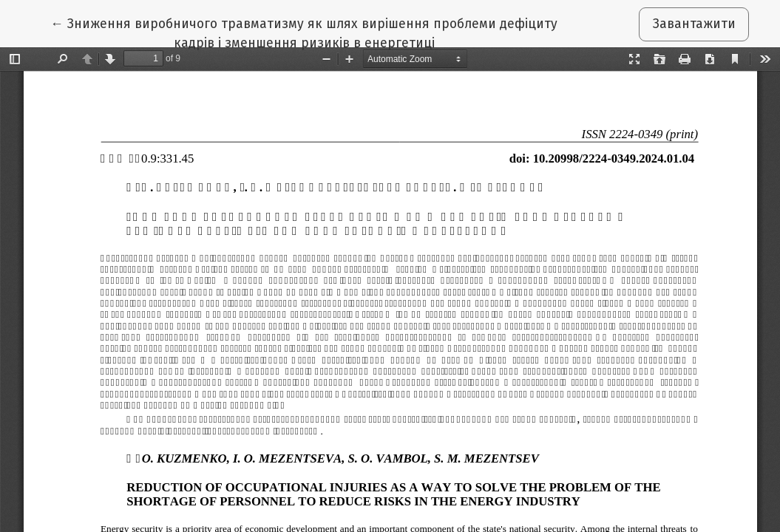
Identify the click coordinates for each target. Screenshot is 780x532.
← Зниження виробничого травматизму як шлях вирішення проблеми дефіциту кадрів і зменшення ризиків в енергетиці (304, 33)
